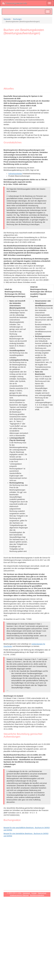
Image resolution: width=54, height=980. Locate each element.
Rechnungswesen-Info (14, 3)
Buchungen (17, 19)
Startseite (7, 19)
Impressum (26, 893)
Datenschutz (42, 893)
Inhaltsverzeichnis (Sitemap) (19, 895)
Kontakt (34, 893)
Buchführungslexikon (37, 895)
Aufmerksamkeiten (15, 174)
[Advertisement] (23, 62)
